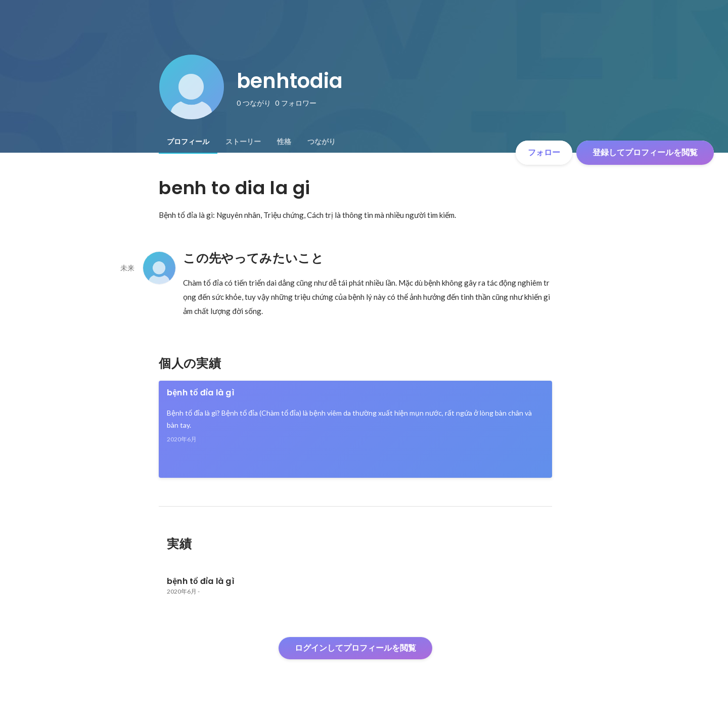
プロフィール (188, 142)
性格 (284, 142)
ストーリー (243, 142)
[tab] (188, 142)
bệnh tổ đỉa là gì (200, 393)
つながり (322, 142)
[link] (355, 429)
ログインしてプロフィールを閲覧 (355, 648)
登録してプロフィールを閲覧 (645, 152)
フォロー (544, 152)
